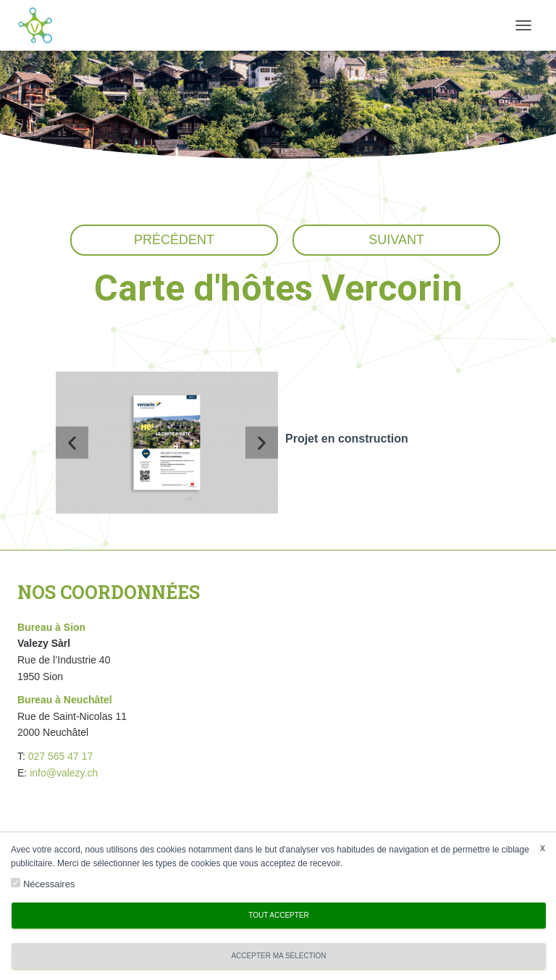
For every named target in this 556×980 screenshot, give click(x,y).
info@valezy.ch (64, 773)
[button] (72, 442)
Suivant (396, 240)
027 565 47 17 (61, 756)
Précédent (174, 240)
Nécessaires (49, 884)
